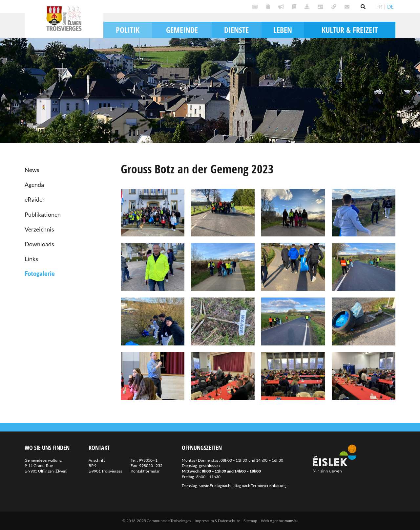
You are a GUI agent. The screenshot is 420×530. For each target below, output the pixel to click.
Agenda (34, 185)
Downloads (39, 244)
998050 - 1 (148, 460)
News (32, 170)
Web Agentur (272, 521)
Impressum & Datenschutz (217, 521)
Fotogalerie (40, 274)
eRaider (35, 199)
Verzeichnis (39, 229)
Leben (283, 30)
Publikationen (43, 214)
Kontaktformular (145, 471)
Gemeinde (182, 30)
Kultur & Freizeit (350, 30)
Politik (128, 30)
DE (390, 7)
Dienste (236, 30)
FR (379, 7)
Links (31, 259)
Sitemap (250, 521)
